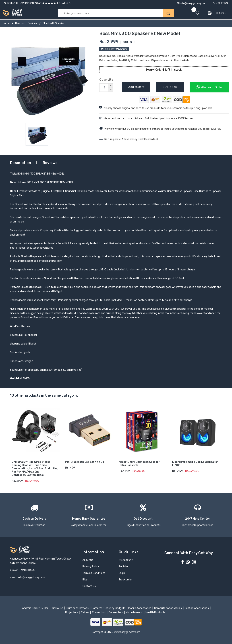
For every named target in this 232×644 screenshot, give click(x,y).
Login (122, 573)
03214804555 (28, 570)
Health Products (156, 612)
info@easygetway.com (192, 3)
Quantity (106, 80)
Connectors (116, 612)
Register (124, 567)
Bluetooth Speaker (54, 23)
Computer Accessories (168, 608)
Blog (85, 580)
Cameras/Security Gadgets (109, 608)
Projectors (72, 612)
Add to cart (136, 87)
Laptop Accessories (197, 608)
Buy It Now (170, 87)
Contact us (89, 586)
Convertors (99, 612)
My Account (126, 560)
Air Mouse (58, 608)
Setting (220, 3)
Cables (85, 612)
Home (6, 23)
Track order (125, 580)
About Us (88, 560)
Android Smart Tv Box (36, 608)
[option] (48, 76)
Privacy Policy (91, 567)
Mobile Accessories (140, 608)
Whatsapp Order (209, 87)
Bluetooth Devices (26, 23)
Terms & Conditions (94, 573)
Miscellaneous (135, 612)
